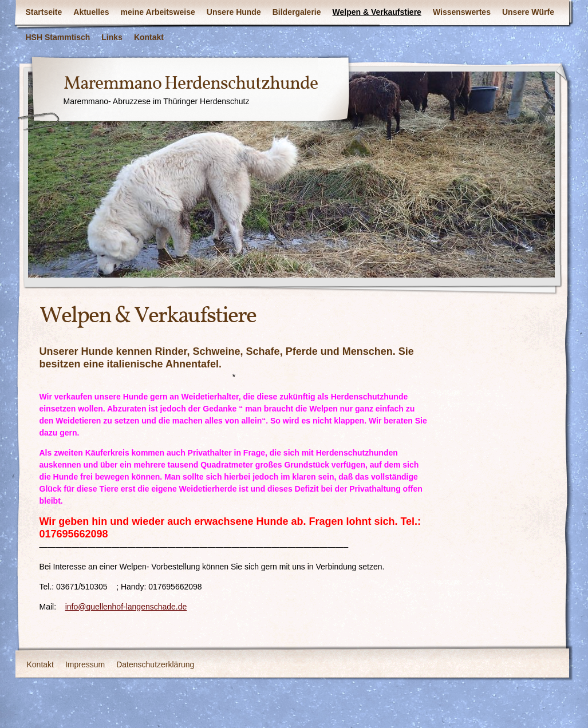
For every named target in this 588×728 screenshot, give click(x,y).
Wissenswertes (462, 12)
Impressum (85, 664)
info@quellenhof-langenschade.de (126, 607)
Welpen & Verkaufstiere (377, 12)
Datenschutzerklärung (155, 664)
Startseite (44, 12)
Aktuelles (91, 12)
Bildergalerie (297, 12)
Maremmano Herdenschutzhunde (191, 84)
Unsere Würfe (528, 12)
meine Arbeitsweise (158, 12)
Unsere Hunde (234, 12)
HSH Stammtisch (58, 37)
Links (112, 37)
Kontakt (149, 37)
